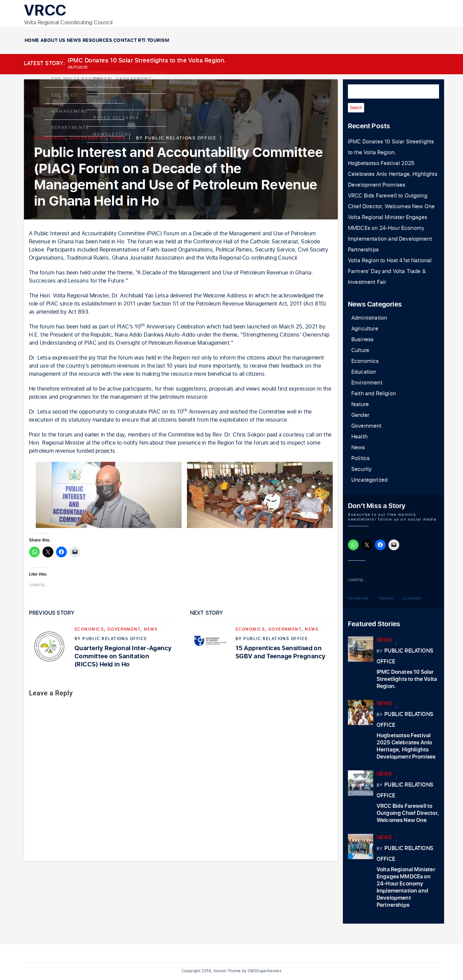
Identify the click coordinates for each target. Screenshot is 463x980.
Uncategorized (369, 480)
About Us (91, 40)
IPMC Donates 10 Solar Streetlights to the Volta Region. (147, 61)
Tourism (325, 40)
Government (88, 138)
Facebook (358, 598)
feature (360, 404)
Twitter (386, 598)
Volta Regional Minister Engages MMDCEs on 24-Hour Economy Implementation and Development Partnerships (406, 887)
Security (361, 469)
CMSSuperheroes (265, 971)
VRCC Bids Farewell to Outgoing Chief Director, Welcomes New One (408, 813)
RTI (283, 40)
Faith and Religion (374, 394)
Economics (50, 138)
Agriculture (365, 329)
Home (45, 40)
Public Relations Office (181, 138)
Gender (360, 415)
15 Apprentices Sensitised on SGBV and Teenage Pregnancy (280, 652)
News (138, 40)
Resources (187, 40)
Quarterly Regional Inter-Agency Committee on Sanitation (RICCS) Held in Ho (123, 656)
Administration (369, 318)
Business (362, 340)
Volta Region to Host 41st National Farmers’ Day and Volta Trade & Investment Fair (390, 271)
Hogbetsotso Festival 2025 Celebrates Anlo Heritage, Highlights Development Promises (393, 174)
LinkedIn (413, 598)
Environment (367, 383)
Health (359, 437)
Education (364, 372)
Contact (240, 40)
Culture (360, 350)
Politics (360, 458)
